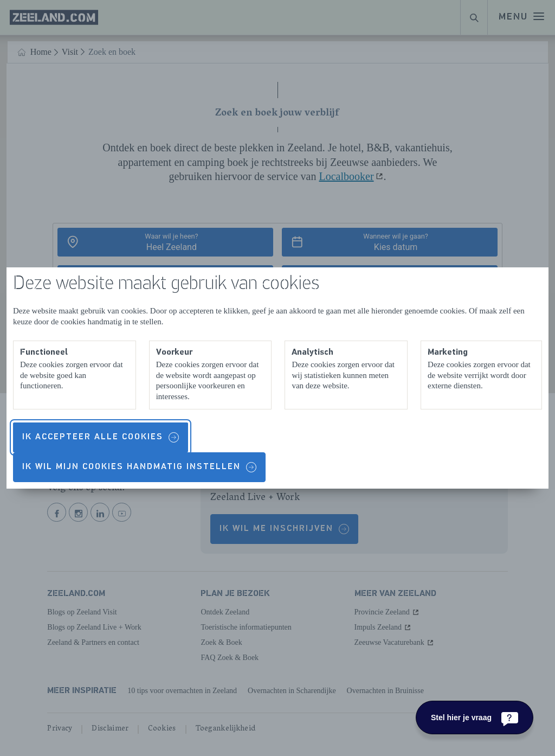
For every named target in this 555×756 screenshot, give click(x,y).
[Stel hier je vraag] (475, 717)
